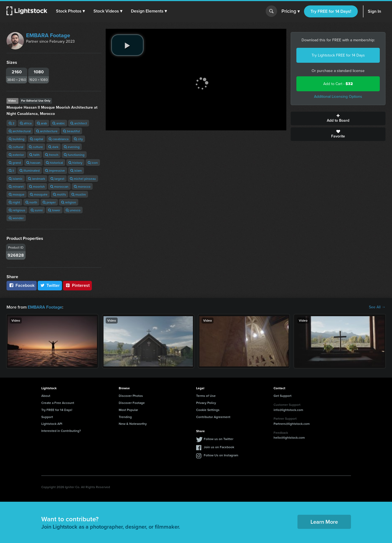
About (46, 396)
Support (47, 417)
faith (35, 155)
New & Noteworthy (133, 424)
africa (26, 123)
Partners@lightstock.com (292, 424)
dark (53, 147)
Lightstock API (52, 424)
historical (54, 163)
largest (57, 179)
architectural (20, 131)
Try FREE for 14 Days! (331, 11)
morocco (82, 186)
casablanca (59, 139)
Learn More (324, 522)
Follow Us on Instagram (221, 455)
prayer (49, 202)
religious (17, 210)
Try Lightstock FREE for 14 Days (338, 55)
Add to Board (338, 118)
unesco (73, 210)
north (31, 202)
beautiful (71, 131)
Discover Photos (131, 396)
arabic (59, 123)
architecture (47, 131)
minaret (16, 186)
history (75, 163)
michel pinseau (83, 179)
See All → (377, 307)
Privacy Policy (206, 403)
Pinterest (77, 285)
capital (37, 139)
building (17, 139)
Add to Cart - (338, 84)
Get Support (283, 396)
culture (36, 147)
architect (79, 123)
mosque (17, 194)
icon (93, 163)
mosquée (39, 194)
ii (11, 170)
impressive (55, 170)
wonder (16, 218)
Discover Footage (132, 403)
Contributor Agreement (213, 417)
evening (72, 147)
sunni (37, 210)
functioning (74, 155)
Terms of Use (206, 396)
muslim (79, 194)
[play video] (127, 45)
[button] (70, 11)
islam (76, 170)
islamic (16, 179)
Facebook (22, 285)
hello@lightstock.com (289, 437)
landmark (37, 179)
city (78, 139)
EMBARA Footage (48, 35)
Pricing (291, 11)
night (14, 202)
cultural (16, 147)
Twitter (50, 285)
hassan (33, 163)
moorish (37, 186)
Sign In (374, 11)
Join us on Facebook (219, 447)
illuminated (30, 170)
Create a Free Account (58, 403)
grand (15, 163)
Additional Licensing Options (338, 97)
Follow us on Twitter (219, 439)
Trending (125, 417)
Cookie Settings (208, 410)
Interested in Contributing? (61, 431)
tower (54, 210)
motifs (59, 194)
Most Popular (128, 410)
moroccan (59, 186)
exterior (16, 155)
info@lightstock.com (288, 410)
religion (69, 202)
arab (42, 123)
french (52, 155)
